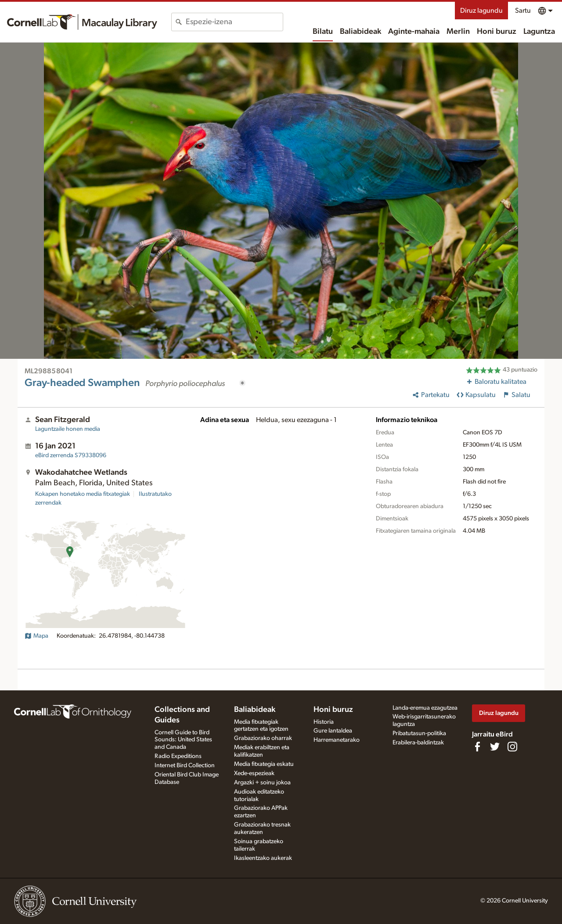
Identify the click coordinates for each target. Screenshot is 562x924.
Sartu (523, 11)
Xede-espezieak (254, 773)
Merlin (458, 32)
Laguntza (539, 32)
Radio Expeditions (178, 756)
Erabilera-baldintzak (418, 743)
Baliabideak (360, 32)
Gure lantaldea (333, 731)
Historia (324, 722)
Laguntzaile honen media (68, 429)
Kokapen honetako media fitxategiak (83, 494)
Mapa (36, 636)
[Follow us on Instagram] (512, 747)
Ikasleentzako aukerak (263, 858)
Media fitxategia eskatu (264, 764)
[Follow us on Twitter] (495, 747)
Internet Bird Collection (185, 765)
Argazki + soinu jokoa (262, 783)
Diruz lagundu (481, 11)
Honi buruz (497, 32)
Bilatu (323, 32)
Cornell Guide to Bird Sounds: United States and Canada (183, 740)
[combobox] (234, 22)
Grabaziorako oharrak (263, 738)
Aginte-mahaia (414, 32)
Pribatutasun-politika (419, 733)
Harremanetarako (337, 740)
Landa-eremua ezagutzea (425, 708)
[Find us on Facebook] (477, 747)
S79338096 (71, 455)
